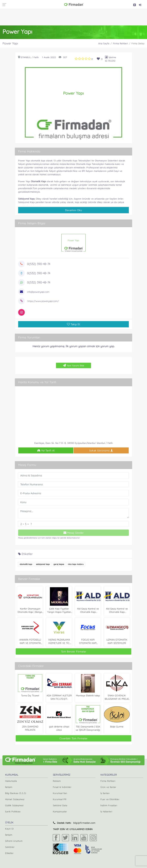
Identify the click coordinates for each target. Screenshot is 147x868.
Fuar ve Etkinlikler (110, 799)
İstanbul (26, 57)
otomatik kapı (26, 564)
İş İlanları (105, 793)
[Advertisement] (73, 17)
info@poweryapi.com (38, 292)
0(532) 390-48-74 (39, 264)
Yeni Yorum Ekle (73, 365)
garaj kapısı (59, 564)
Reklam (57, 781)
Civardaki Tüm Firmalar (73, 738)
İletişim (9, 787)
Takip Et (73, 324)
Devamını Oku (73, 210)
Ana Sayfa (104, 43)
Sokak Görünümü (101, 450)
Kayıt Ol (9, 829)
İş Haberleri (106, 811)
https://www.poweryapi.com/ (43, 301)
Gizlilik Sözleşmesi (14, 805)
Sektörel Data (60, 805)
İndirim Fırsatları (109, 805)
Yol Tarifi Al (46, 450)
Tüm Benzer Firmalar (74, 651)
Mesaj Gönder (74, 533)
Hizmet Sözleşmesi (15, 799)
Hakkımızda (11, 781)
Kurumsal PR (60, 799)
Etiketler (9, 853)
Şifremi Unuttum (14, 841)
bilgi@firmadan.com (84, 823)
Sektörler (10, 847)
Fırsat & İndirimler (62, 787)
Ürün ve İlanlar (108, 787)
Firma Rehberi (120, 43)
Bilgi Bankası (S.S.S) (16, 793)
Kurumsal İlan (60, 793)
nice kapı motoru (76, 564)
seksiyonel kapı (43, 564)
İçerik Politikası (13, 811)
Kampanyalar (60, 811)
